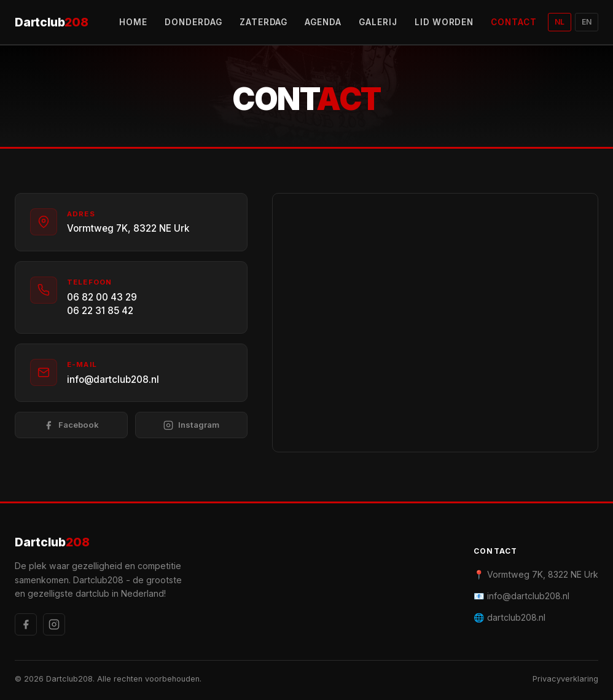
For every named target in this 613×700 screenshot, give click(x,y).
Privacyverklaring (565, 679)
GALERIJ (378, 22)
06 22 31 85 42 (100, 311)
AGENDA (323, 22)
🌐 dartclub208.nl (510, 617)
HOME (133, 22)
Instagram (191, 425)
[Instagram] (54, 624)
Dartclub (52, 22)
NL (560, 22)
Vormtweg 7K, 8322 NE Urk (128, 228)
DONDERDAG (193, 22)
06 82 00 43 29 (102, 297)
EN (587, 22)
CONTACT (514, 22)
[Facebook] (26, 624)
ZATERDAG (264, 22)
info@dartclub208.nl (113, 379)
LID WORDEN (444, 22)
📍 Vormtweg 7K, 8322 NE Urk (536, 574)
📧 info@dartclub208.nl (521, 596)
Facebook (71, 425)
